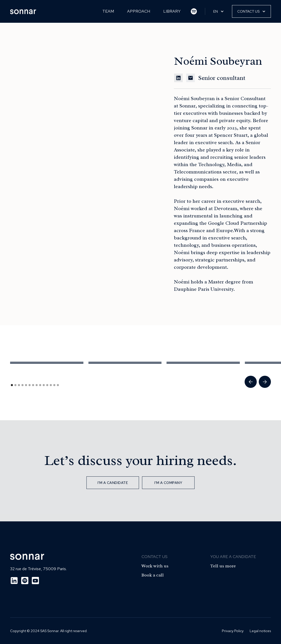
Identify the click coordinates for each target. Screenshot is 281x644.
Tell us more (223, 566)
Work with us (155, 566)
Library (172, 11)
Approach (139, 11)
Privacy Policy (233, 631)
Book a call (153, 575)
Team (108, 11)
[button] (219, 11)
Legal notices (260, 631)
